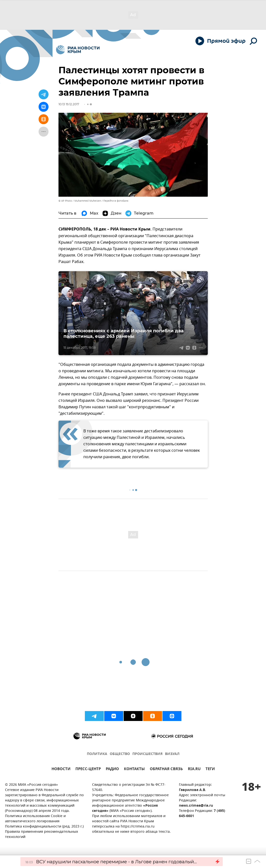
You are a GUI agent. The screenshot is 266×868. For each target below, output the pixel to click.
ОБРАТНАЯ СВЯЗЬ (166, 770)
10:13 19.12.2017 (69, 104)
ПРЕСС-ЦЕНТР (88, 770)
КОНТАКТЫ (134, 770)
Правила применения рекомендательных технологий (42, 834)
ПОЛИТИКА (97, 754)
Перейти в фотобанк (116, 201)
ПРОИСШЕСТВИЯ (147, 754)
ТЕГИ (210, 770)
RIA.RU (194, 770)
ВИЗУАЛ (172, 754)
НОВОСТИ (61, 770)
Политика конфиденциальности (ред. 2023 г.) (44, 827)
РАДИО (112, 770)
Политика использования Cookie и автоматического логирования (35, 819)
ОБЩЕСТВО (120, 754)
